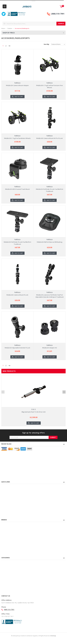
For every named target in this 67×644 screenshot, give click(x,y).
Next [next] (64, 394)
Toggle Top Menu (33, 1)
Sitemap (53, 642)
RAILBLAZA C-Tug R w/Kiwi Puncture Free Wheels (50, 86)
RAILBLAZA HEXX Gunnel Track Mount (17, 189)
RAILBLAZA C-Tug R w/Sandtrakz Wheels (17, 138)
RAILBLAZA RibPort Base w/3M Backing (50, 242)
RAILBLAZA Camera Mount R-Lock (17, 295)
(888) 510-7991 (58, 14)
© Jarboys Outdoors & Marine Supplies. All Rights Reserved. (34, 642)
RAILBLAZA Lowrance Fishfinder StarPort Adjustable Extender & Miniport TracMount (50, 296)
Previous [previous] (3, 394)
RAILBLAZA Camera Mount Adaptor (17, 85)
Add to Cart (19, 97)
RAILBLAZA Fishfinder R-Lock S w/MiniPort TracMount (50, 190)
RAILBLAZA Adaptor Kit (50, 348)
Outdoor (10, 28)
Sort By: (47, 44)
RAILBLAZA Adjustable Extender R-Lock (17, 348)
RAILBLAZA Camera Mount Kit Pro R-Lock (50, 138)
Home (3, 28)
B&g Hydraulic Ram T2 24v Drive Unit (34, 412)
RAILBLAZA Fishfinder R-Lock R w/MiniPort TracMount (17, 243)
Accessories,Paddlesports (22, 28)
